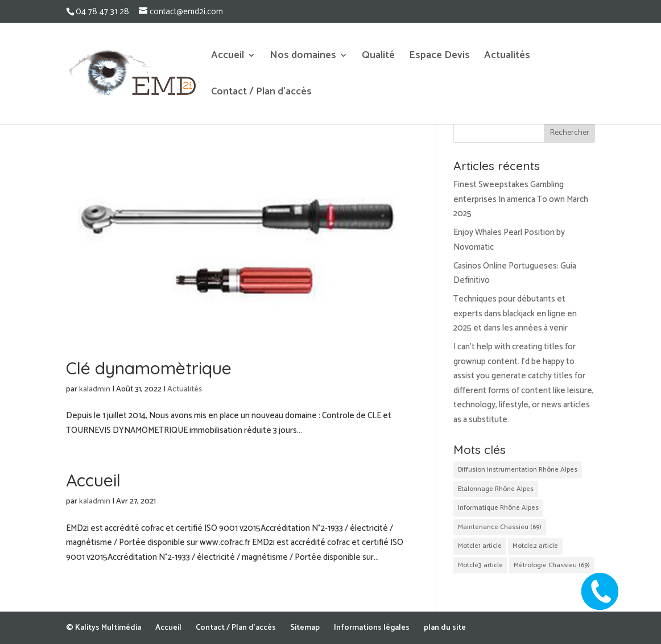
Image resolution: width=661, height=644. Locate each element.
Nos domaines (303, 57)
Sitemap (305, 628)
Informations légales (372, 628)
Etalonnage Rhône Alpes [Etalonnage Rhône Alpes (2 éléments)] (496, 489)
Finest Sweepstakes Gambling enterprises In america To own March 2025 (521, 199)
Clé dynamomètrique (149, 368)
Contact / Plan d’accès (261, 94)
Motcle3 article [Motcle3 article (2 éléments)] (480, 565)
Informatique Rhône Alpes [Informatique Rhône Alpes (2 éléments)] (498, 508)
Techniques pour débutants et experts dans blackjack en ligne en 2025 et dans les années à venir (515, 313)
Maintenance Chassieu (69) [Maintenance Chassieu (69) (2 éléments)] (500, 527)
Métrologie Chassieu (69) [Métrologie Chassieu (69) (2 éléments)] (552, 565)
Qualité (378, 57)
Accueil (228, 57)
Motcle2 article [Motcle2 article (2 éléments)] (535, 546)
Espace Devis (439, 57)
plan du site (445, 628)
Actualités (507, 57)
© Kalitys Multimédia (104, 628)
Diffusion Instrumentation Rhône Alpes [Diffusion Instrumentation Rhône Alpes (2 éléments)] (518, 470)
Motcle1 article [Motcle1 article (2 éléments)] (480, 546)
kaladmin (95, 389)
